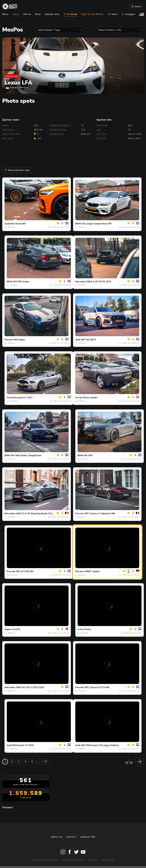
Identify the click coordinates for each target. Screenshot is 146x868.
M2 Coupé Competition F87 (97, 224)
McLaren (80, 571)
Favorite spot (12, 76)
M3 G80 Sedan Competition (26, 455)
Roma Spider (90, 398)
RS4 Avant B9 (18, 224)
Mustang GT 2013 (22, 398)
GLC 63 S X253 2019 (33, 687)
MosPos (12, 227)
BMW (78, 224)
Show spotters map (17, 170)
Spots (16, 14)
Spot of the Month (92, 14)
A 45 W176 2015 (102, 282)
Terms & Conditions (73, 860)
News (5, 14)
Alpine (8, 629)
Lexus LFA (18, 83)
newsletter (88, 837)
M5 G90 (88, 455)
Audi (7, 224)
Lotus (81, 629)
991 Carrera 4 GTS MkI (97, 687)
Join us (27, 14)
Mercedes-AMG (84, 282)
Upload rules (52, 14)
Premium (70, 14)
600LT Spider (93, 571)
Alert (113, 14)
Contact (71, 837)
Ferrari (79, 398)
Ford (9, 398)
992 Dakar (19, 340)
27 (46, 761)
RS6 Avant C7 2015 (23, 745)
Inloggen (128, 14)
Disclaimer (108, 860)
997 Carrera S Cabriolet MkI (100, 514)
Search (136, 6)
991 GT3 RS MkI (25, 571)
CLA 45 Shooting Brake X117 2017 (41, 514)
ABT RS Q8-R (88, 340)
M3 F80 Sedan (21, 282)
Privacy (93, 860)
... (39, 761)
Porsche (9, 340)
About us (57, 837)
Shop (38, 14)
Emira (88, 629)
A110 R (16, 629)
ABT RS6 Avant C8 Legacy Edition (100, 745)
